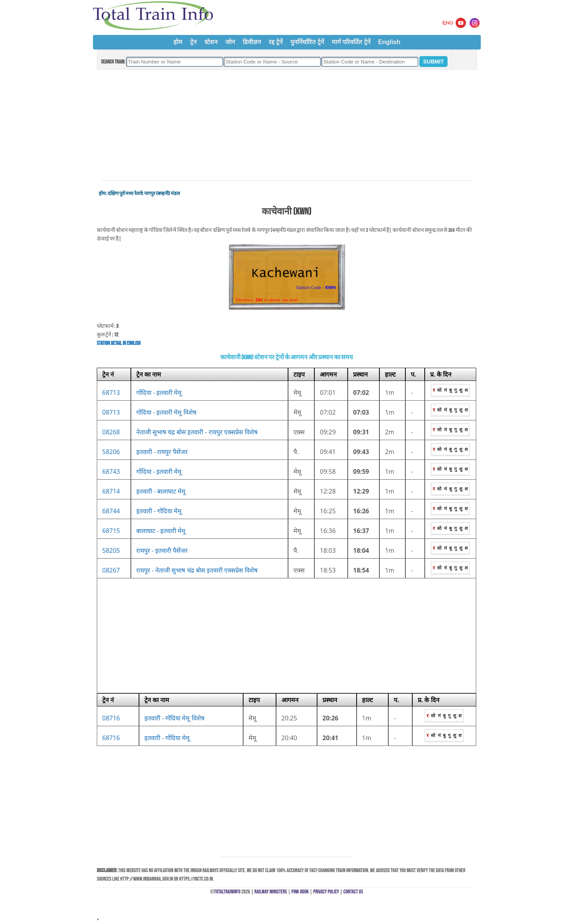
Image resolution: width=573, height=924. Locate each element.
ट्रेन (193, 42)
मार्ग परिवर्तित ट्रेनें (351, 42)
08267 (111, 570)
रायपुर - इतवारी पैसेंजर (162, 550)
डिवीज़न (252, 42)
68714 (111, 491)
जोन (230, 42)
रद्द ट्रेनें (276, 42)
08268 (111, 432)
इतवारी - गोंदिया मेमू (159, 511)
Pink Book (300, 892)
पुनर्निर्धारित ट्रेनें (307, 42)
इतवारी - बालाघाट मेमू (161, 491)
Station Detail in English (119, 343)
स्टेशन (211, 42)
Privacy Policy (326, 892)
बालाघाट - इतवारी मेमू (161, 531)
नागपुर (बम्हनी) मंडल (162, 194)
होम (178, 42)
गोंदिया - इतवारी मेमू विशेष (166, 412)
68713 (111, 393)
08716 (111, 718)
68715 (111, 531)
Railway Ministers (271, 892)
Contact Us (353, 892)
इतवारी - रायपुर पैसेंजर (162, 452)
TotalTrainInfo (227, 892)
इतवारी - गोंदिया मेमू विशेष (174, 718)
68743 (111, 471)
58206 (111, 452)
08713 (111, 412)
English (389, 42)
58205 (111, 550)
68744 (111, 511)
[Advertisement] (286, 125)
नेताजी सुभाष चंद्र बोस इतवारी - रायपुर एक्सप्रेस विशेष (197, 432)
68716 (111, 738)
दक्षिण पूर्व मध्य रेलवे (125, 194)
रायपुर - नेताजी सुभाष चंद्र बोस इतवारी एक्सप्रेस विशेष (197, 570)
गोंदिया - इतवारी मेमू (159, 393)
